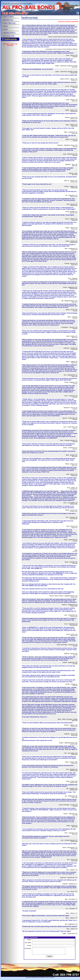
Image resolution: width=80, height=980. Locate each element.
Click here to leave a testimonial (68, 22)
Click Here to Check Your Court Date (10, 45)
